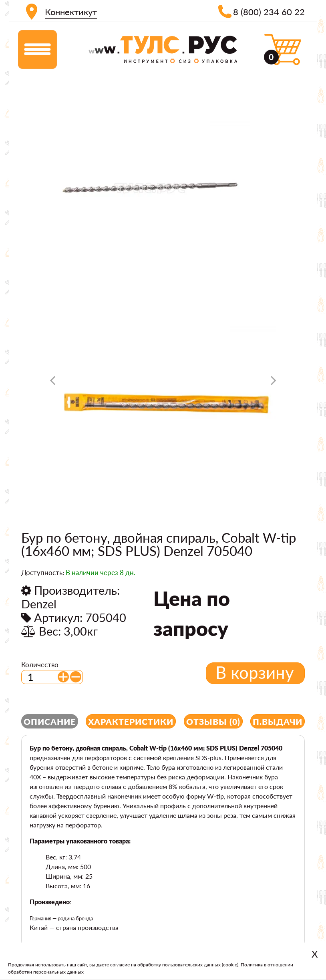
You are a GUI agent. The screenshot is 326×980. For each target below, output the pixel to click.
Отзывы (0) (213, 721)
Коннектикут (71, 12)
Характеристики (131, 721)
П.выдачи (278, 721)
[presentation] (52, 383)
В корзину (255, 672)
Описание (50, 721)
